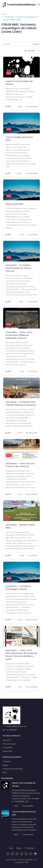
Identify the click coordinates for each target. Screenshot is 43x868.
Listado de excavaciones (13, 769)
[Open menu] (39, 5)
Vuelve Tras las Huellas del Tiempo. (19, 83)
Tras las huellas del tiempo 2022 (19, 139)
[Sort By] (32, 51)
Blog (9, 73)
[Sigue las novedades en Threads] (17, 854)
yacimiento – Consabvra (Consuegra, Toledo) (18, 588)
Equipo (5, 765)
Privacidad (29, 848)
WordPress (22, 860)
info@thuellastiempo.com (15, 726)
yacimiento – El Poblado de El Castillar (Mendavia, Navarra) (21, 403)
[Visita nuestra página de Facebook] (8, 854)
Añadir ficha (8, 751)
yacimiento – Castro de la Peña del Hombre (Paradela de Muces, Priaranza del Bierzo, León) (21, 655)
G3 (35, 860)
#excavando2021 (14, 204)
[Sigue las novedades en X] (26, 854)
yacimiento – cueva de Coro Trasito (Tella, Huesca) (20, 465)
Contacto (7, 761)
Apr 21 (15, 835)
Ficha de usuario (9, 744)
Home (4, 14)
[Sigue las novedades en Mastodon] (22, 854)
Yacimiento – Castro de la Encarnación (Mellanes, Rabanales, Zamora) (19, 335)
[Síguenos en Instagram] (12, 854)
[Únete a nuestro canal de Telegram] (35, 854)
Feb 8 (15, 806)
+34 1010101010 (10, 730)
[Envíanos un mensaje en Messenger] (31, 854)
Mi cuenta (7, 740)
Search (36, 44)
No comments (27, 806)
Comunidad (8, 748)
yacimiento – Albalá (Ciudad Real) (20, 526)
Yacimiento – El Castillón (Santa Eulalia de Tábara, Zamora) (18, 268)
